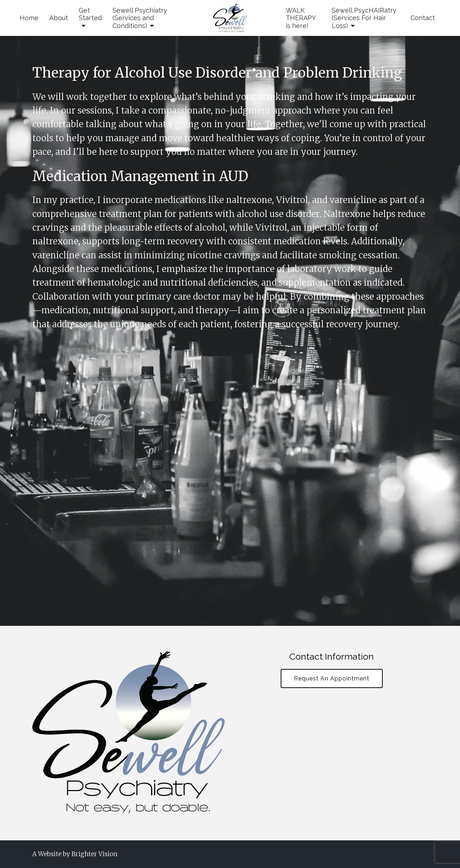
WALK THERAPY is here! (301, 18)
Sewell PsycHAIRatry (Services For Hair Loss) (364, 18)
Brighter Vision (95, 854)
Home (29, 18)
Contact (423, 18)
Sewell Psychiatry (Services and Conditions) (140, 18)
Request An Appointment (332, 678)
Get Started (90, 14)
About (59, 18)
